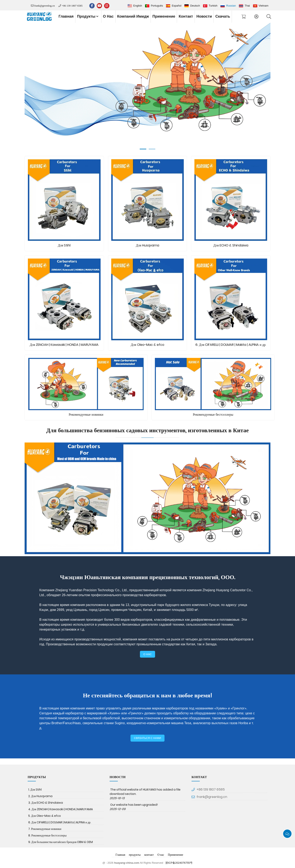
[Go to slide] (143, 149)
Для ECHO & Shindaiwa (231, 245)
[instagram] (107, 6)
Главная (66, 16)
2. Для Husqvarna (40, 796)
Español (176, 6)
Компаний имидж (133, 16)
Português (157, 6)
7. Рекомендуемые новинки (45, 829)
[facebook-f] (92, 6)
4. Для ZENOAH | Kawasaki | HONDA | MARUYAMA (61, 809)
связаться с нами (147, 738)
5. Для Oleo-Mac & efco (45, 816)
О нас (108, 16)
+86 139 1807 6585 (72, 6)
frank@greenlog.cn (44, 6)
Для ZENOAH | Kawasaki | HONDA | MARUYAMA (64, 345)
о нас (148, 654)
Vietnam (264, 6)
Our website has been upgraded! (134, 805)
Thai (247, 6)
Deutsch (195, 6)
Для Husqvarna (147, 245)
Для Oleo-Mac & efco (147, 345)
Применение (164, 16)
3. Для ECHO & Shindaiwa (46, 803)
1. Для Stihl (35, 790)
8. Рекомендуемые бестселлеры (47, 835)
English (138, 6)
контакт (186, 16)
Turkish (213, 6)
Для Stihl (64, 245)
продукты (88, 16)
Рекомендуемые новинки (86, 415)
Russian (231, 6)
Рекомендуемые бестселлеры (213, 415)
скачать (223, 16)
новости (204, 16)
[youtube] (99, 6)
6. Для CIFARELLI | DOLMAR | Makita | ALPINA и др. (231, 345)
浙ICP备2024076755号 (179, 863)
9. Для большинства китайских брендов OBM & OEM (61, 842)
